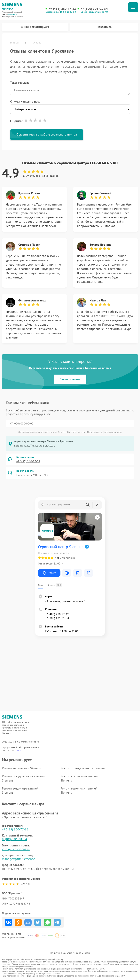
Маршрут (49, 573)
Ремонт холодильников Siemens (83, 768)
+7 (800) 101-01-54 (94, 9)
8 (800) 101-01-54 (15, 839)
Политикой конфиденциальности (104, 432)
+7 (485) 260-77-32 (62, 9)
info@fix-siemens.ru (16, 849)
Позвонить (104, 27)
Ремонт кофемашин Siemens (22, 768)
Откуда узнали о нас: (25, 101)
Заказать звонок (70, 379)
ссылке (18, 750)
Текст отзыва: (19, 82)
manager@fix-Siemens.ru (19, 859)
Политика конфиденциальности (70, 953)
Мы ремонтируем (35, 27)
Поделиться (8, 922)
